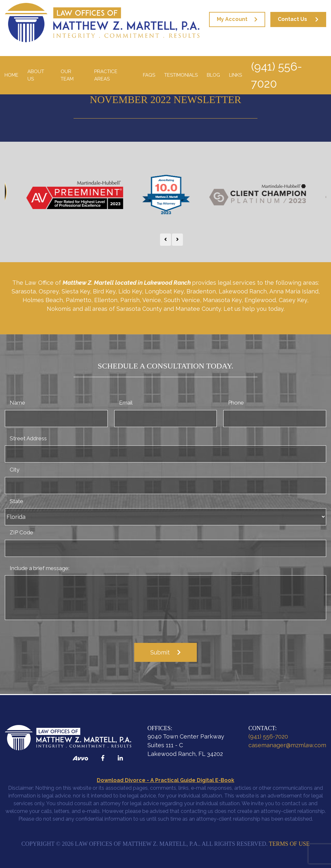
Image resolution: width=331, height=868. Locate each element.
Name (17, 403)
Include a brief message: (40, 568)
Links (236, 75)
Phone (236, 403)
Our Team (67, 75)
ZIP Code (21, 532)
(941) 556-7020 (276, 75)
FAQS (149, 75)
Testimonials (181, 75)
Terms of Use (289, 844)
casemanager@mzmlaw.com (287, 745)
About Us (36, 75)
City (15, 470)
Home (11, 75)
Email (126, 403)
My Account (232, 19)
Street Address (28, 438)
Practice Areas (106, 75)
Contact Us (292, 19)
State (16, 501)
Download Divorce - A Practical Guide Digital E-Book (165, 780)
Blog (213, 75)
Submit (160, 652)
